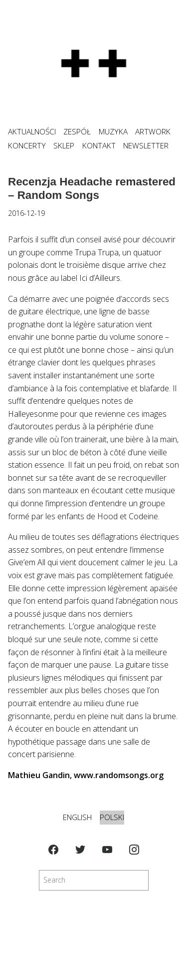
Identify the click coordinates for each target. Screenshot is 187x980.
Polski (112, 817)
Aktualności (32, 132)
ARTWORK (153, 132)
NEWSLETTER (146, 146)
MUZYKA (113, 132)
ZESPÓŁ (77, 132)
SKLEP (64, 146)
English (77, 817)
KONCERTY (27, 146)
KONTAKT (99, 146)
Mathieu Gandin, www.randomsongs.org (86, 775)
